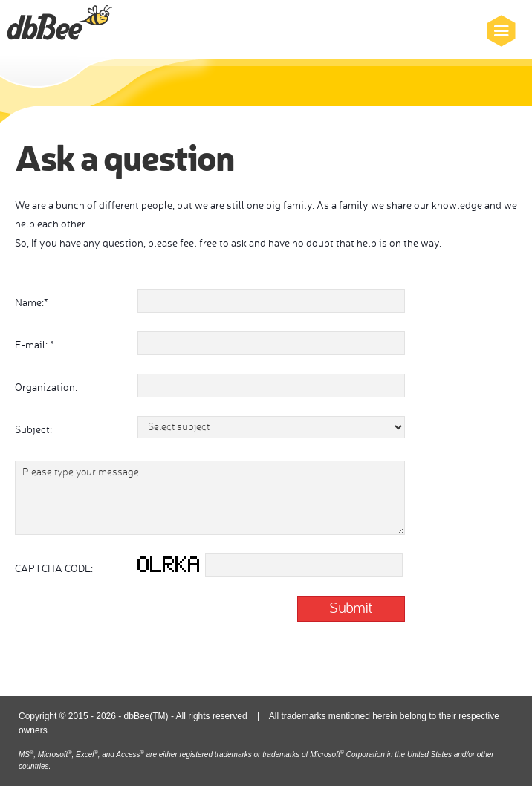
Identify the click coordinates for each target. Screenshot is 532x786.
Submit (351, 607)
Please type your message (210, 498)
